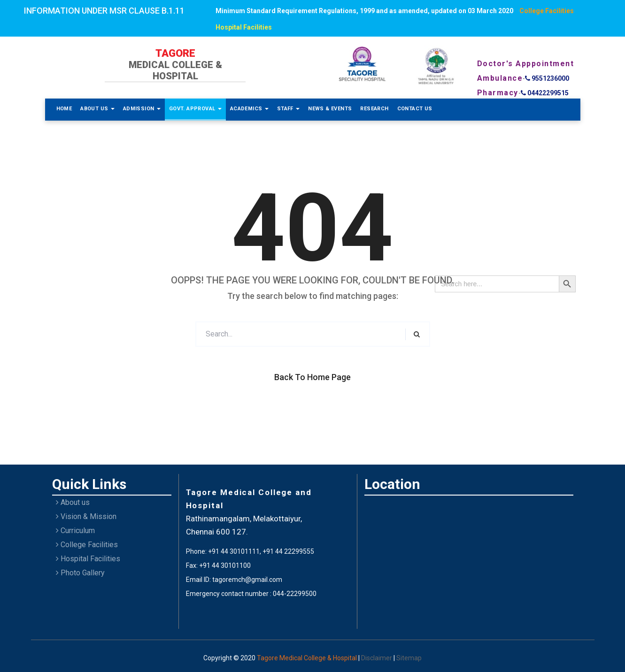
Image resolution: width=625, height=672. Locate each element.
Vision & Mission (86, 516)
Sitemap (409, 658)
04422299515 (545, 93)
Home (64, 109)
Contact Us (415, 109)
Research (374, 109)
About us (73, 502)
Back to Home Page (312, 377)
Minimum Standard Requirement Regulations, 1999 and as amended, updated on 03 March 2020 (364, 11)
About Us (97, 109)
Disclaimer (377, 658)
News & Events (330, 109)
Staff (288, 109)
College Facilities (547, 11)
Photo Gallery (80, 573)
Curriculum (75, 531)
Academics (249, 109)
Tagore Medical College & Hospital (308, 658)
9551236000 (547, 78)
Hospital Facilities (244, 27)
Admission (142, 109)
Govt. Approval (195, 109)
